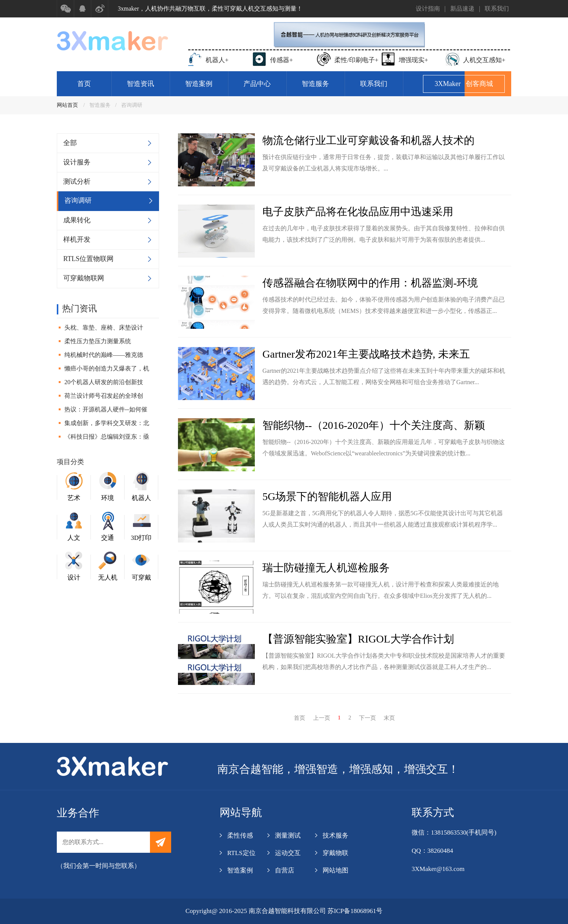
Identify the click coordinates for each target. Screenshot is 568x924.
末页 (389, 718)
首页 (84, 84)
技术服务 (335, 836)
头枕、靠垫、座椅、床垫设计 (104, 328)
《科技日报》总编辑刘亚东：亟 (107, 437)
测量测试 (288, 836)
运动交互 (288, 853)
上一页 (322, 718)
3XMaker (464, 84)
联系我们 (497, 9)
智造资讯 (140, 84)
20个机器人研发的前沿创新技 (104, 382)
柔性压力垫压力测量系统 (98, 341)
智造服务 (315, 84)
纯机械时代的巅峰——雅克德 (104, 355)
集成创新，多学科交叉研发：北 (107, 423)
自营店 (285, 870)
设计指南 (428, 9)
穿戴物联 (335, 853)
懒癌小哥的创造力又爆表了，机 (107, 368)
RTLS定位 (241, 853)
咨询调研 (132, 105)
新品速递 (462, 9)
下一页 (367, 718)
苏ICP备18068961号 (355, 911)
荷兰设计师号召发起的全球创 (104, 396)
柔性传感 (240, 836)
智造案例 (199, 84)
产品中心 (257, 84)
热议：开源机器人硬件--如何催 (106, 409)
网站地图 (335, 870)
